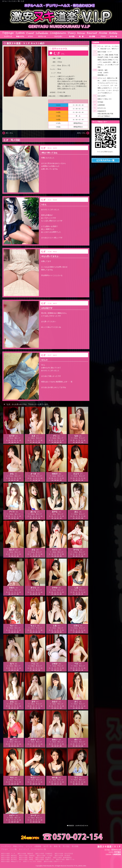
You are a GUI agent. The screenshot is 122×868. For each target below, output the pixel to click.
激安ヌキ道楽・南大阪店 (43, 858)
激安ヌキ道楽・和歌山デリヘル (11, 861)
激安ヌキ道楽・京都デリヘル (45, 859)
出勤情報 (38, 846)
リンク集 (13, 849)
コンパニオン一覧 (14, 1)
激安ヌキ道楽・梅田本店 (9, 856)
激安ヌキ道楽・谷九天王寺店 (64, 854)
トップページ (6, 846)
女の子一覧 (48, 846)
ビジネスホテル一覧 (39, 849)
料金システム (18, 846)
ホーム (4, 1)
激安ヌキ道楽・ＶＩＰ (8, 854)
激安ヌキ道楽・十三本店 (45, 856)
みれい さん (81, 133)
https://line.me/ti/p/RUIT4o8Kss (106, 154)
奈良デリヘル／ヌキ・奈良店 (32, 861)
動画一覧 (57, 846)
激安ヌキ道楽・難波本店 (25, 854)
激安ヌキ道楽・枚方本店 (9, 858)
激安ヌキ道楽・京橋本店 (27, 856)
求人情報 (75, 846)
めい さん (9, 133)
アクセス (4, 849)
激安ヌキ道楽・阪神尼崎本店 (62, 858)
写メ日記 (66, 846)
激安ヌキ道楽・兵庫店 (26, 859)
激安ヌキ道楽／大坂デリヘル (53, 861)
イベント (29, 846)
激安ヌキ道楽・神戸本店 (9, 859)
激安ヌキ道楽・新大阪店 (62, 856)
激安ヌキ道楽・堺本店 (26, 858)
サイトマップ (24, 849)
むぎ (23, 1)
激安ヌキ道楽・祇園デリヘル (65, 859)
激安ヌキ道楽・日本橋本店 (44, 854)
